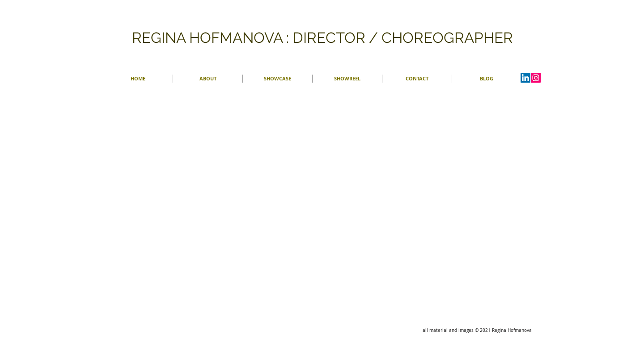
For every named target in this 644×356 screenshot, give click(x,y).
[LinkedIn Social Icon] (525, 78)
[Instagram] (536, 78)
